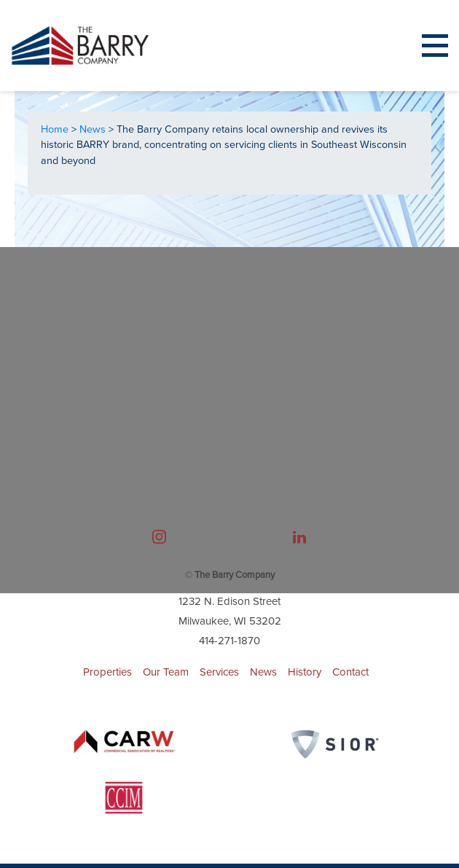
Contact (350, 672)
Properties (107, 672)
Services (219, 672)
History (305, 672)
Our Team (166, 672)
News (94, 129)
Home (56, 129)
